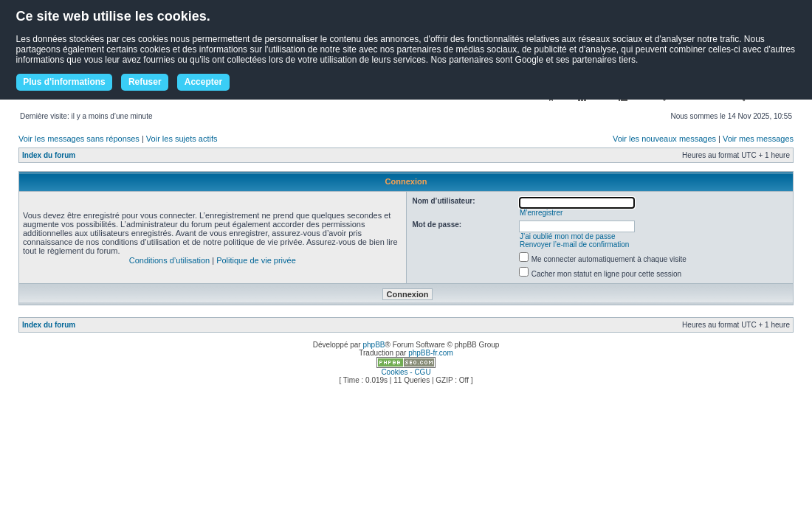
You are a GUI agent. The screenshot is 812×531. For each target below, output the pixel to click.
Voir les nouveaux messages (664, 139)
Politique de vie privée (256, 260)
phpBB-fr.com (431, 353)
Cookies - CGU (406, 372)
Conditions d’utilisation (169, 260)
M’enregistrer (541, 213)
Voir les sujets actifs (182, 139)
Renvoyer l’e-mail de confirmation (574, 244)
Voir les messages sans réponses (79, 139)
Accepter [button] (203, 82)
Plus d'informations (64, 82)
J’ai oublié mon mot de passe (568, 236)
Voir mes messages (758, 139)
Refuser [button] (145, 82)
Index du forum (49, 155)
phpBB (374, 345)
